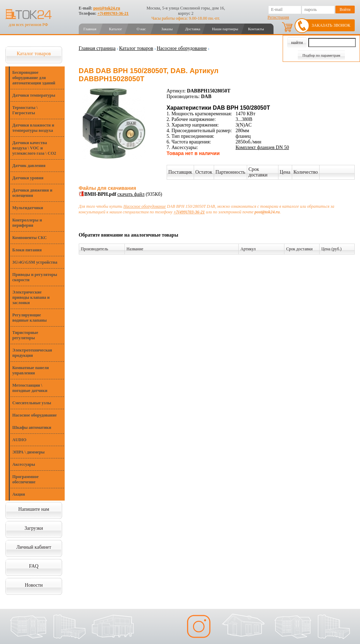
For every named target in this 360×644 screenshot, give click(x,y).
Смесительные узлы (32, 403)
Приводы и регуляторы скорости (35, 277)
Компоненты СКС (30, 238)
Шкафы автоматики (32, 427)
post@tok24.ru (107, 8)
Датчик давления (29, 166)
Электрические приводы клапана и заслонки (31, 297)
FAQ (34, 566)
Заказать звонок (331, 25)
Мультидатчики (28, 208)
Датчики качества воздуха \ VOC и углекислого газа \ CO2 (34, 148)
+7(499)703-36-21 (113, 13)
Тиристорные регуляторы (25, 335)
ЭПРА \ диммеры (28, 452)
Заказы (167, 29)
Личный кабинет (34, 547)
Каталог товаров (34, 54)
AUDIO (19, 440)
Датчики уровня (28, 178)
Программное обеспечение (25, 479)
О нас (141, 29)
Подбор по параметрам (321, 55)
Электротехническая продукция (32, 353)
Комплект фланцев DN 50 (262, 147)
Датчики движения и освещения (32, 193)
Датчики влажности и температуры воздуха (33, 128)
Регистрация (278, 17)
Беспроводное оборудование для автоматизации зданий (34, 78)
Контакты (256, 29)
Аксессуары (24, 464)
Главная (90, 29)
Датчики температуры (34, 95)
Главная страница (97, 48)
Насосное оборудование (34, 415)
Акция (19, 494)
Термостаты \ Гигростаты (25, 110)
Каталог (115, 29)
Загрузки (34, 528)
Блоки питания (27, 250)
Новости (34, 585)
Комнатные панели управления (31, 370)
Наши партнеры (225, 29)
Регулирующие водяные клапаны (30, 318)
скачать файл (131, 194)
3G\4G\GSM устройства (35, 262)
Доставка (192, 29)
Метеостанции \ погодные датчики (30, 388)
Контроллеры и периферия (27, 223)
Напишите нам (34, 509)
